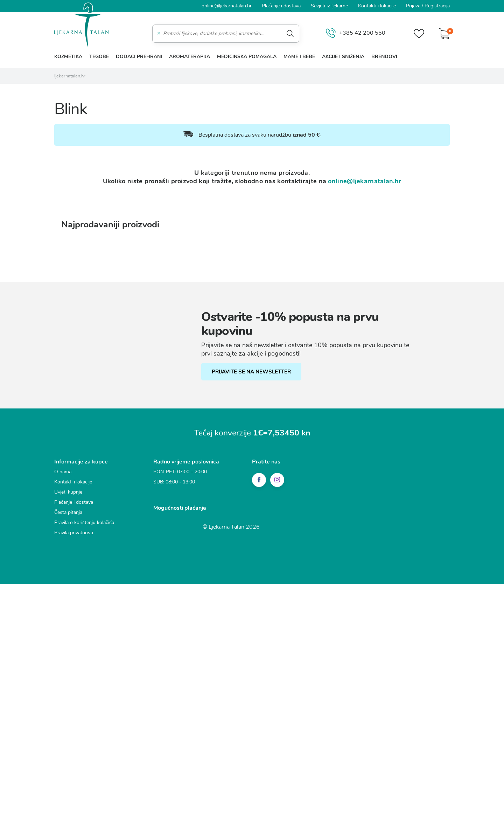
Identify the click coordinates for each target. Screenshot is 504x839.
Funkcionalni (167, 396)
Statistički (164, 409)
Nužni (159, 383)
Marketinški (166, 422)
